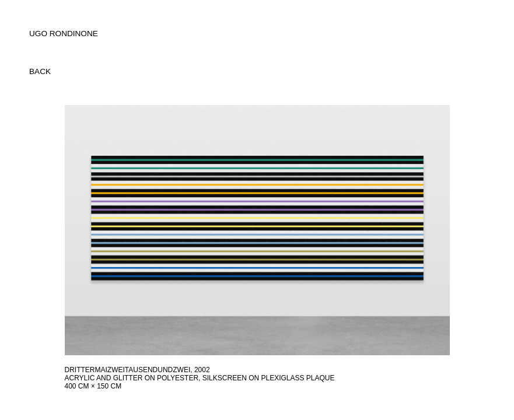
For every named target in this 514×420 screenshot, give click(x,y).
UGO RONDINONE (64, 34)
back (40, 71)
